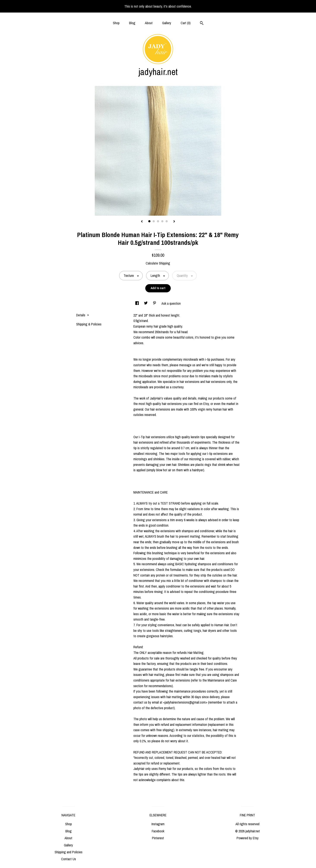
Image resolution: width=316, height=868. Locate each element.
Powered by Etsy (248, 838)
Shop (116, 23)
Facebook (158, 831)
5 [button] (167, 221)
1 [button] (149, 221)
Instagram (158, 824)
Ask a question (171, 303)
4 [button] (162, 221)
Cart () (186, 23)
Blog (132, 23)
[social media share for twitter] (146, 303)
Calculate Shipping (158, 263)
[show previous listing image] (142, 222)
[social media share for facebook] (137, 303)
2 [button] (154, 221)
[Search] (202, 24)
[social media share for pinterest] (155, 303)
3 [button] (158, 221)
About (149, 23)
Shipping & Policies (89, 324)
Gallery (167, 23)
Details (83, 315)
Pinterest (158, 838)
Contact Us (69, 859)
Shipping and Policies (69, 852)
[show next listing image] (174, 222)
